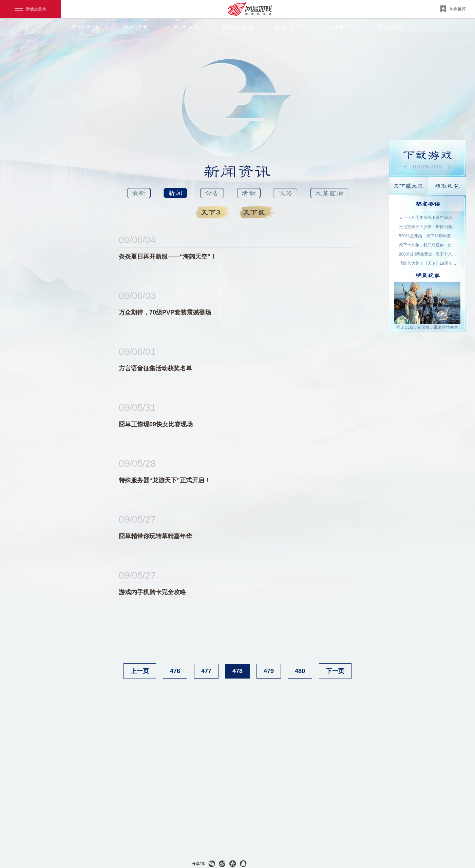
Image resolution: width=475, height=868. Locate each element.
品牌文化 (187, 27)
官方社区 (390, 27)
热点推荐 (453, 9)
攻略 (285, 193)
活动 (249, 193)
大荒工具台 (237, 27)
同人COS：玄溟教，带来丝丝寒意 (427, 327)
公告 (212, 193)
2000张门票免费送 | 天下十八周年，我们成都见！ (428, 254)
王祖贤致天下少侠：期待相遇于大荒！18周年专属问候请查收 (428, 227)
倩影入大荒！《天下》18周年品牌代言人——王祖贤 (428, 263)
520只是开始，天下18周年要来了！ (428, 236)
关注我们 (339, 27)
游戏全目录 (30, 9)
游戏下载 (428, 158)
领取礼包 (447, 186)
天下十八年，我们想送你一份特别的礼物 (428, 245)
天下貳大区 (408, 186)
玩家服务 (288, 27)
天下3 (215, 213)
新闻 (175, 193)
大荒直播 (329, 193)
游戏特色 (136, 27)
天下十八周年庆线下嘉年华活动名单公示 (428, 218)
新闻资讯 (85, 27)
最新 (139, 193)
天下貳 (259, 213)
